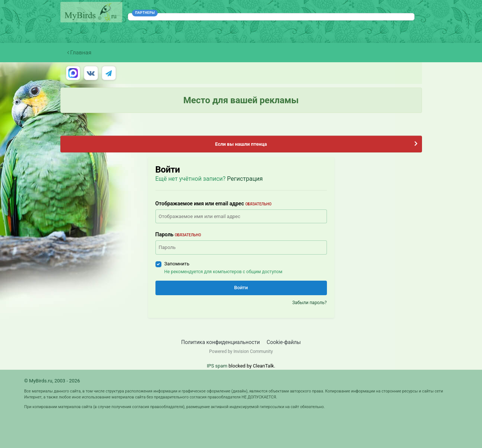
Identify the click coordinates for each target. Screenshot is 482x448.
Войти (241, 288)
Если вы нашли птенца (241, 144)
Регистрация (245, 179)
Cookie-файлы (284, 342)
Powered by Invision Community (241, 351)
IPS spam (217, 366)
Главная (79, 53)
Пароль (178, 234)
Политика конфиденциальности (220, 342)
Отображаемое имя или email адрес (214, 204)
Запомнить (177, 264)
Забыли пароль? (310, 303)
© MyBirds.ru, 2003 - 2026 (52, 381)
